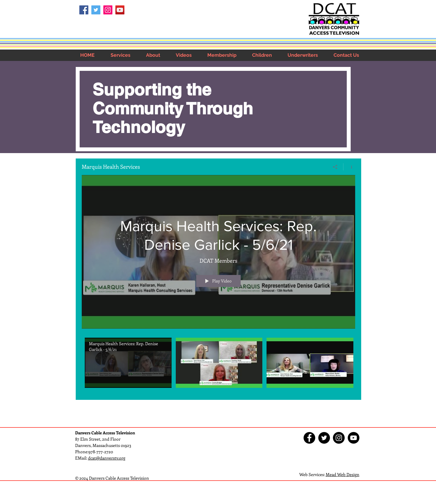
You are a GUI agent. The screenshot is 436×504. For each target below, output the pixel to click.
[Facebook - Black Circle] (309, 438)
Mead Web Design (343, 474)
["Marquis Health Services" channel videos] (218, 364)
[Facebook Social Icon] (84, 10)
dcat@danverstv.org (107, 458)
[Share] (335, 167)
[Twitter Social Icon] (96, 10)
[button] (120, 55)
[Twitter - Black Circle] (324, 438)
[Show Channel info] (349, 167)
